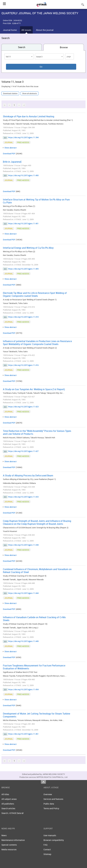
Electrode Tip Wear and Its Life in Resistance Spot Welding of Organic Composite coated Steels (35, 294)
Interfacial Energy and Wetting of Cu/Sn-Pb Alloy (28, 248)
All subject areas (9, 799)
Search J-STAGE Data (12, 813)
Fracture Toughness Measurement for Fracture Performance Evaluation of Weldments (34, 667)
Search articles (8, 808)
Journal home (10, 30)
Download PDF (9, 154)
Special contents (9, 845)
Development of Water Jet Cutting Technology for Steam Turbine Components (36, 715)
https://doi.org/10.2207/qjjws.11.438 (23, 545)
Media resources (9, 849)
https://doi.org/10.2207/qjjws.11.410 (23, 317)
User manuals (50, 835)
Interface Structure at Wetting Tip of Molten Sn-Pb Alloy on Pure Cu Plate (36, 201)
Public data (49, 804)
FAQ (45, 845)
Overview (48, 794)
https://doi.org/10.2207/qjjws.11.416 (23, 365)
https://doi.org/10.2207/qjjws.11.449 (23, 641)
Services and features (53, 799)
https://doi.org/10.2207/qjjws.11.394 (23, 137)
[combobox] (19, 56)
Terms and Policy (51, 808)
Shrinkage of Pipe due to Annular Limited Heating (29, 116)
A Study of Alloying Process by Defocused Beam (28, 475)
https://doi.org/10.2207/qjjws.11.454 (23, 689)
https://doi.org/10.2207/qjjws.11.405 (23, 269)
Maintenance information (13, 840)
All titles (5, 794)
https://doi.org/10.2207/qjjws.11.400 (23, 175)
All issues (26, 30)
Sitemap (47, 854)
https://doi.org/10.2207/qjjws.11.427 (23, 451)
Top (43, 782)
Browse (64, 47)
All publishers (8, 804)
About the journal (45, 30)
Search (22, 47)
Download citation (10, 93)
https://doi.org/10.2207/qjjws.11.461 (23, 734)
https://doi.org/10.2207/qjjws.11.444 (23, 593)
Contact (47, 849)
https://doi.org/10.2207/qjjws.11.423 (23, 407)
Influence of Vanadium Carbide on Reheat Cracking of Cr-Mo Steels (34, 619)
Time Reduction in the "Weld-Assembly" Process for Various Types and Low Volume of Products (37, 432)
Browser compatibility (54, 840)
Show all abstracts (29, 93)
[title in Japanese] (12, 162)
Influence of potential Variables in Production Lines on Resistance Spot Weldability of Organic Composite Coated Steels (37, 343)
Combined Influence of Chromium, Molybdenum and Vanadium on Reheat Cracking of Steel (37, 571)
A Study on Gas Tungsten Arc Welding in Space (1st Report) (34, 389)
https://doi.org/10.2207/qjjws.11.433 (23, 497)
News (4, 835)
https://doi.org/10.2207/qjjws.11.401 (23, 223)
